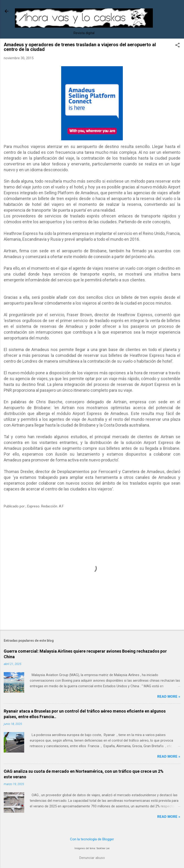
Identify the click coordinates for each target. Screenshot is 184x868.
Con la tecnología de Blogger (92, 839)
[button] (177, 46)
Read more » (169, 697)
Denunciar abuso (92, 858)
